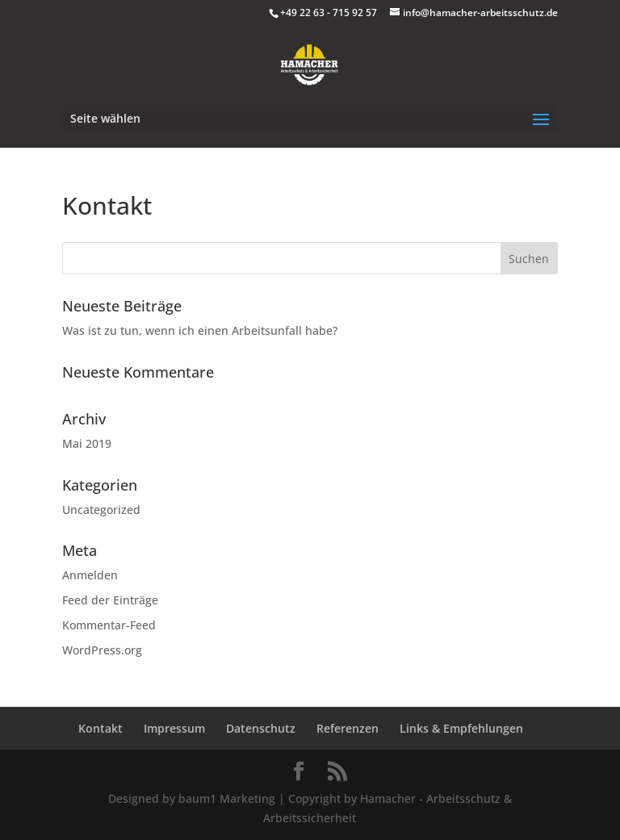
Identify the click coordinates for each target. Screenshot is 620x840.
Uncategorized (101, 510)
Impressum (174, 728)
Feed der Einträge (110, 600)
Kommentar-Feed (109, 625)
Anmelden (90, 575)
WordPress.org (102, 650)
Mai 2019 (87, 443)
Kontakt (101, 728)
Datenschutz (261, 728)
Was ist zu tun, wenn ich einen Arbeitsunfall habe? (200, 330)
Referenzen (348, 728)
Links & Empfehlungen (461, 728)
